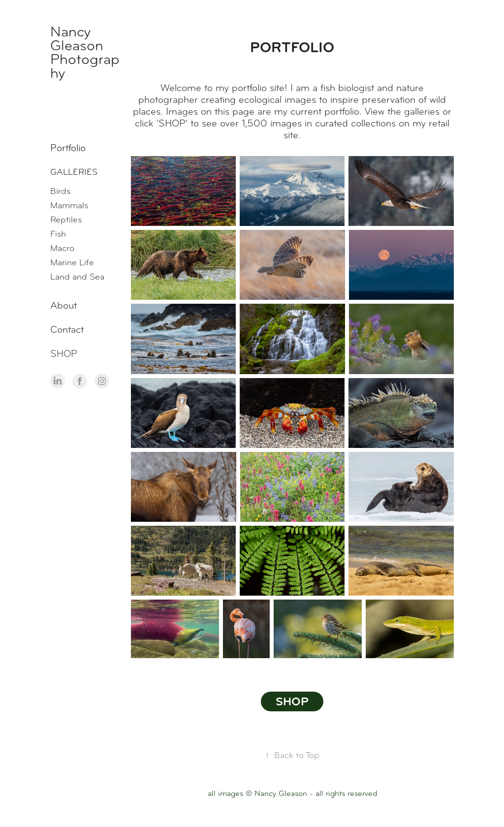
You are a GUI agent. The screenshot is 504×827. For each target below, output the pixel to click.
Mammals (69, 205)
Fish (58, 234)
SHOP (64, 354)
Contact (67, 330)
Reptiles (66, 220)
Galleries (74, 172)
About (63, 305)
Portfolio (68, 148)
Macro (62, 248)
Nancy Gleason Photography (85, 52)
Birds (60, 191)
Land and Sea (77, 277)
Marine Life (72, 262)
